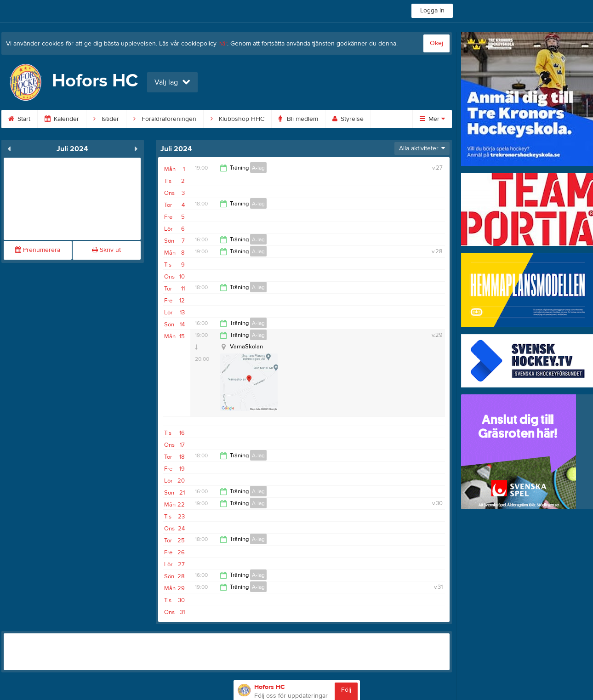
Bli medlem (298, 119)
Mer (432, 119)
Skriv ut (106, 250)
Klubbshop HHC (237, 119)
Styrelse (348, 119)
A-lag (258, 168)
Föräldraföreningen (165, 119)
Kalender (62, 119)
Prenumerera (38, 250)
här (223, 44)
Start (19, 119)
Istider (106, 119)
